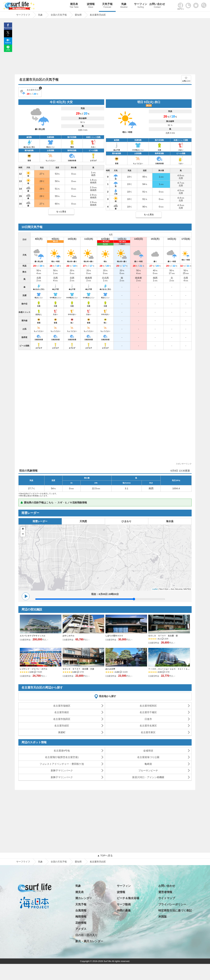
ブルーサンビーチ (148, 770)
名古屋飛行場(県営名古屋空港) (62, 757)
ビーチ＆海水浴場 (128, 898)
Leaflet (155, 589)
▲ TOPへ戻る (105, 855)
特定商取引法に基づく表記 (175, 911)
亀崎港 (148, 764)
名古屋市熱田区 (62, 719)
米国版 (163, 917)
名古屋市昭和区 (148, 706)
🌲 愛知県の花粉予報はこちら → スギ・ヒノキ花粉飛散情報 (54, 502)
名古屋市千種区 (148, 712)
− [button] (23, 534)
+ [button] (23, 529)
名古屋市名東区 (148, 726)
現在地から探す (108, 696)
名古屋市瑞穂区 (62, 706)
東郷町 (62, 732)
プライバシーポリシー (172, 904)
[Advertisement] (105, 47)
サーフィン (141, 6)
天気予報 (107, 6)
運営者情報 (165, 892)
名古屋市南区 (62, 712)
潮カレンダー (84, 898)
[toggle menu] (205, 4)
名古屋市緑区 (62, 726)
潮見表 (74, 6)
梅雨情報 (81, 917)
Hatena (8, 43)
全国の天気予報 (59, 862)
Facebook (8, 28)
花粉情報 (81, 923)
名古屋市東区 (148, 732)
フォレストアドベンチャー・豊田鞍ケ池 (62, 764)
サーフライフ (23, 862)
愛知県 (78, 862)
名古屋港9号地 (62, 751)
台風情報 (81, 911)
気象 (124, 6)
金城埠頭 (148, 751)
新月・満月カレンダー (89, 941)
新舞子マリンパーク (62, 770)
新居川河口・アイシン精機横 (148, 777)
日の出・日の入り (86, 935)
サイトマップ (167, 898)
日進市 (148, 719)
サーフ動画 (124, 904)
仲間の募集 (124, 911)
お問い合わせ (157, 6)
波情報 (91, 6)
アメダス (81, 929)
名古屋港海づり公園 (148, 757)
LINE (8, 50)
